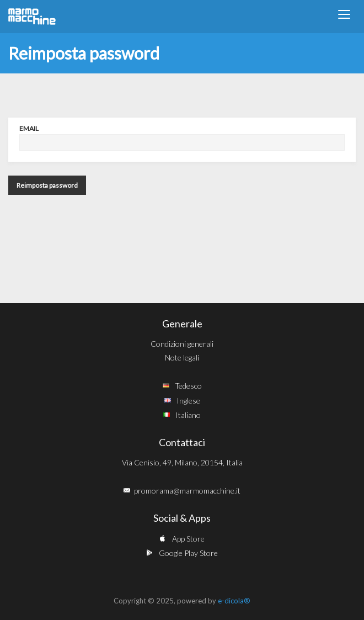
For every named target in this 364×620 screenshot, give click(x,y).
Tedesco (188, 386)
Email (29, 128)
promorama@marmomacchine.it (187, 491)
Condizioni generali (182, 344)
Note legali (182, 357)
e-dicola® (234, 601)
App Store (188, 539)
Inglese (188, 401)
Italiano (188, 415)
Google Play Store (188, 553)
